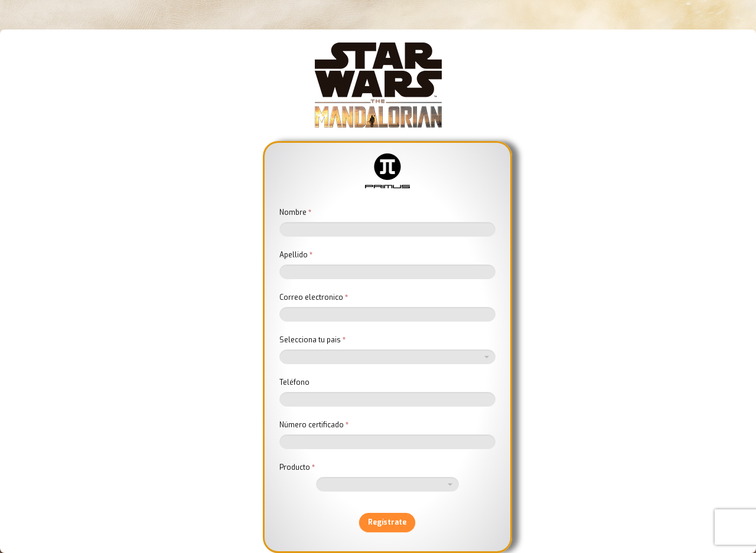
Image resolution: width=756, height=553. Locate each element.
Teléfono (294, 382)
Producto (297, 467)
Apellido (296, 255)
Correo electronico (314, 297)
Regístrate (387, 522)
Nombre (295, 212)
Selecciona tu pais (312, 340)
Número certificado (314, 425)
